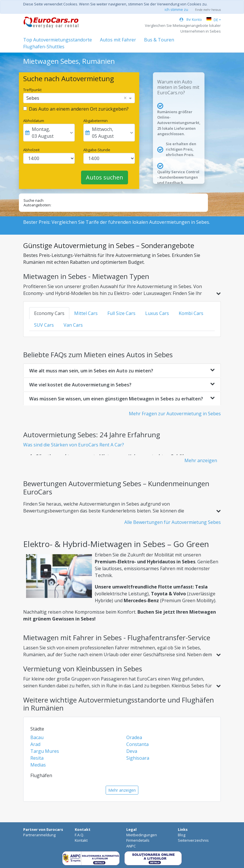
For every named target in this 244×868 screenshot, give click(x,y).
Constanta (137, 744)
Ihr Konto (191, 19)
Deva (132, 751)
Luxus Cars (157, 313)
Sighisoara (138, 758)
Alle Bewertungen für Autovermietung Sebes (173, 522)
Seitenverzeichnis (193, 840)
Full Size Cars (121, 313)
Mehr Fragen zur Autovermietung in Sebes (175, 414)
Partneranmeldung (39, 835)
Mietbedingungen (142, 835)
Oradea (134, 737)
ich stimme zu (176, 9)
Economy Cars (49, 313)
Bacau (37, 737)
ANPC (131, 846)
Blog (182, 835)
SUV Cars (44, 325)
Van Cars (73, 325)
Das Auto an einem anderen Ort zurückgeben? (79, 109)
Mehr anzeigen (201, 460)
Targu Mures (45, 751)
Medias (38, 765)
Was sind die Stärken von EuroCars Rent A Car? (74, 445)
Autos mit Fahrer (118, 40)
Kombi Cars (191, 313)
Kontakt (81, 840)
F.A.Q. (79, 835)
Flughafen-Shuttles (44, 47)
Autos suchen (105, 177)
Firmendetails (138, 840)
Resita (37, 758)
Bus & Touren (159, 40)
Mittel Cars (86, 313)
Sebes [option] (33, 98)
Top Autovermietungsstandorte (58, 40)
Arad (35, 744)
